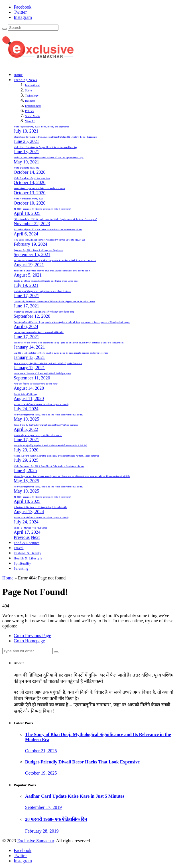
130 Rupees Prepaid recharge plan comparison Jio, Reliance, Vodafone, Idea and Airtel (55, 261)
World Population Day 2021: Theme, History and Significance (41, 127)
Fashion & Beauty (28, 553)
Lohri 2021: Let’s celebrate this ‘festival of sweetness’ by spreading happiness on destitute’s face (61, 353)
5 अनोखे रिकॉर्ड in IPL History (25, 394)
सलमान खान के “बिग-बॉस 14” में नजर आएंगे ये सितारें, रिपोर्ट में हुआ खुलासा (42, 374)
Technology (32, 96)
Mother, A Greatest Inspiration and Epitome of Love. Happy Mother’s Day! (49, 158)
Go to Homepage (29, 641)
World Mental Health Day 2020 (29, 199)
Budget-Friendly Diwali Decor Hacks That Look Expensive (82, 762)
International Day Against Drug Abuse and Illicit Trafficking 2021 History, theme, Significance (55, 137)
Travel (19, 548)
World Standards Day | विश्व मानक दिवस (32, 178)
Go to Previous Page (32, 636)
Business (30, 101)
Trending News (25, 80)
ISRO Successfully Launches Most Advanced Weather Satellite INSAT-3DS (50, 240)
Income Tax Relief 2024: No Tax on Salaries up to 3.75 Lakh (41, 405)
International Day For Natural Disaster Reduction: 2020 (39, 189)
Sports (29, 90)
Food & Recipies (27, 543)
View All (30, 121)
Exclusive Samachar (35, 841)
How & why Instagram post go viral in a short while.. (38, 435)
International (32, 85)
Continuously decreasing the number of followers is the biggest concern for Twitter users (54, 302)
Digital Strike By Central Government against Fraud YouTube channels (46, 425)
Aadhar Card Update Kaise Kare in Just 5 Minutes (75, 796)
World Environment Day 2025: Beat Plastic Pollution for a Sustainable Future (49, 466)
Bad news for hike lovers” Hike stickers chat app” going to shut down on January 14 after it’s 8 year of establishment (69, 343)
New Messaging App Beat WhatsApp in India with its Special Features (48, 363)
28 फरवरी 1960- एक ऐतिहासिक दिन (56, 819)
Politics (29, 111)
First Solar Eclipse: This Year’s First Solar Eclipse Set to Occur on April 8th (48, 230)
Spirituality (22, 563)
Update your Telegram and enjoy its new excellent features (42, 291)
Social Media (33, 116)
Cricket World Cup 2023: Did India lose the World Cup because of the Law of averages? (55, 219)
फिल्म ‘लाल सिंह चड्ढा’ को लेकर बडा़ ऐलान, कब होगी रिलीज (35, 384)
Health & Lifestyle (28, 558)
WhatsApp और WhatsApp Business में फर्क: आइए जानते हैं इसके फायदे (44, 312)
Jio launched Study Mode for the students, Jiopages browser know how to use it (52, 271)
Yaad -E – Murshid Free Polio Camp (31, 528)
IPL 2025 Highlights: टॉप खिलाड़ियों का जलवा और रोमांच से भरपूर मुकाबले (42, 209)
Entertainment (33, 106)
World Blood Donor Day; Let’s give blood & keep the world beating (45, 147)
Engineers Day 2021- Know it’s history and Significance (38, 250)
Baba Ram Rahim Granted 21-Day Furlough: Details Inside (40, 507)
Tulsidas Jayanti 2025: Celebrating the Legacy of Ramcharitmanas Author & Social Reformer (56, 456)
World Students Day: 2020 (26, 168)
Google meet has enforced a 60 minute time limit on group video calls (46, 281)
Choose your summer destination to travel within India (39, 333)
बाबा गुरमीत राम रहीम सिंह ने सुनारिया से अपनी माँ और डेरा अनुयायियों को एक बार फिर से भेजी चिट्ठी (50, 446)
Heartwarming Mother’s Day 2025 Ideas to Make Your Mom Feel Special (48, 415)
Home (18, 75)
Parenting (21, 569)
